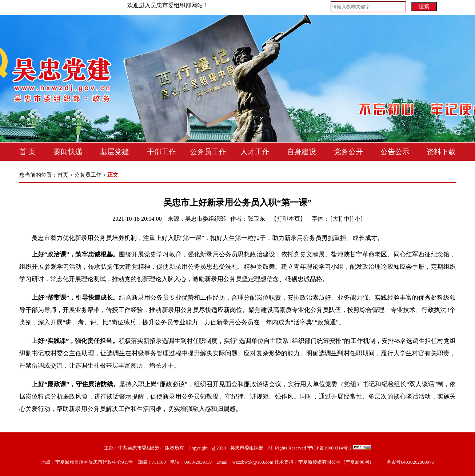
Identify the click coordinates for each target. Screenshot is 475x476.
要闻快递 (68, 152)
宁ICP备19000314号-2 (330, 448)
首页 (63, 175)
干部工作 (161, 152)
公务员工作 (208, 152)
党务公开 (348, 152)
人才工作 (255, 152)
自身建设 (302, 152)
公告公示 (395, 152)
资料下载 (441, 152)
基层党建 (115, 152)
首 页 (27, 152)
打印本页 (288, 219)
